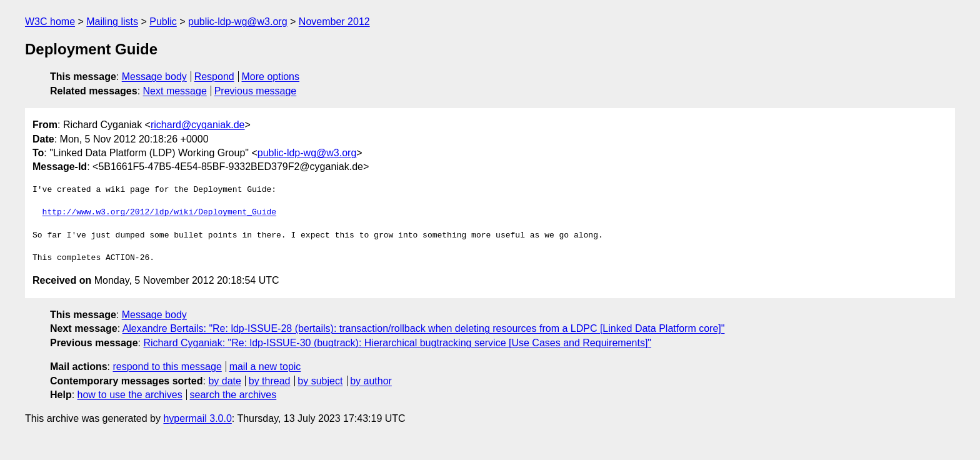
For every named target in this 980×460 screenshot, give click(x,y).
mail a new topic (265, 367)
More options (271, 77)
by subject (320, 381)
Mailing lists (112, 22)
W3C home (50, 22)
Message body (154, 77)
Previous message (256, 91)
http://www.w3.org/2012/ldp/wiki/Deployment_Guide (159, 212)
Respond (214, 77)
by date (224, 381)
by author (371, 381)
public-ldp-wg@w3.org (238, 22)
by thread (270, 381)
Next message (175, 91)
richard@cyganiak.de (198, 125)
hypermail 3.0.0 (197, 418)
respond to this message (167, 367)
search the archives (233, 395)
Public (163, 22)
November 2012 (334, 22)
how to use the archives (130, 395)
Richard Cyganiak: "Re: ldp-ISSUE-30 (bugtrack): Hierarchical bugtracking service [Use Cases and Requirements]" (397, 343)
